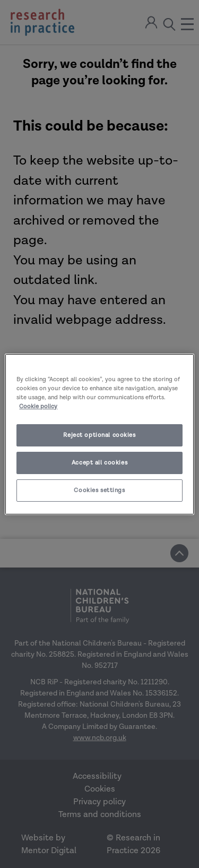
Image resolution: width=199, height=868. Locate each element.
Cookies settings (99, 490)
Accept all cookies (99, 463)
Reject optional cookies (99, 435)
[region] (99, 434)
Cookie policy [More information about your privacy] (38, 406)
